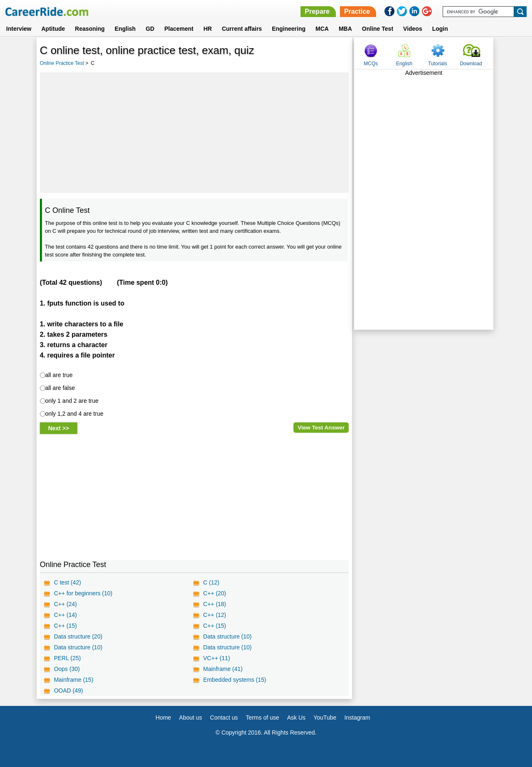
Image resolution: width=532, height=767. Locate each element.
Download (471, 64)
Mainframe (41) (223, 669)
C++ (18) (215, 604)
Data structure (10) (228, 636)
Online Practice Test (62, 63)
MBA (345, 29)
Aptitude (53, 29)
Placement (179, 29)
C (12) (211, 582)
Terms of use (262, 718)
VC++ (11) (217, 658)
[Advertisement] (195, 133)
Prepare (317, 11)
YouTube (325, 718)
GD (150, 29)
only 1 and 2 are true (72, 401)
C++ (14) (65, 615)
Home (163, 718)
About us (191, 718)
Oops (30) (67, 669)
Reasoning (90, 29)
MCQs (371, 64)
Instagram (357, 718)
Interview (19, 29)
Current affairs (242, 29)
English (125, 29)
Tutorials (438, 64)
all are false (60, 388)
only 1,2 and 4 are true (74, 414)
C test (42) (68, 582)
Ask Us (296, 718)
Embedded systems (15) (235, 680)
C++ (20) (215, 593)
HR (207, 29)
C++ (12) (215, 615)
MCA (322, 29)
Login (440, 29)
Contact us (224, 718)
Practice (357, 11)
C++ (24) (65, 604)
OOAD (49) (69, 691)
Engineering (289, 29)
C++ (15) (65, 626)
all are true (59, 375)
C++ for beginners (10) (83, 593)
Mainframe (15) (74, 680)
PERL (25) (68, 658)
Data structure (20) (78, 636)
